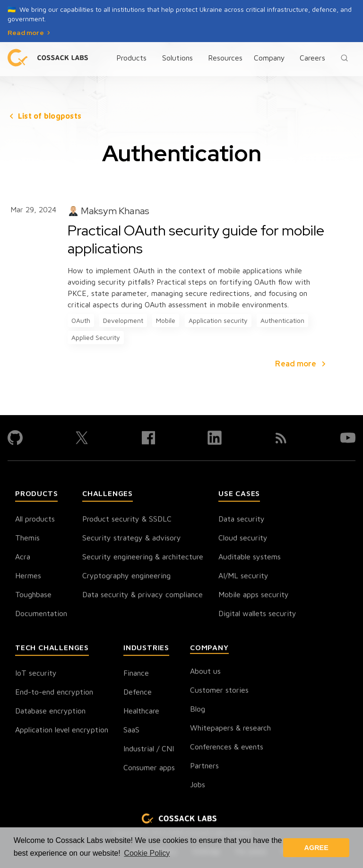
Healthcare (141, 712)
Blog (198, 710)
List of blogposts (50, 116)
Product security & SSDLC (127, 520)
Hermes (28, 576)
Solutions (177, 58)
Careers (312, 58)
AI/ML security (243, 576)
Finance (136, 674)
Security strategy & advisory (132, 538)
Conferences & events (227, 747)
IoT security (36, 674)
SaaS (131, 730)
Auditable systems (250, 557)
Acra (23, 557)
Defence (138, 693)
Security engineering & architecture (143, 557)
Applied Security (96, 337)
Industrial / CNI (149, 749)
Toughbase (33, 595)
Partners (204, 766)
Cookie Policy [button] (147, 853)
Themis (27, 538)
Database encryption (50, 712)
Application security (218, 320)
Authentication (282, 320)
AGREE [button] (316, 848)
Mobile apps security (254, 595)
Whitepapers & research (230, 729)
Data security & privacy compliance (143, 595)
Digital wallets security (257, 614)
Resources (225, 58)
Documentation (41, 614)
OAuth (81, 320)
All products (35, 520)
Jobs (198, 785)
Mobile (166, 320)
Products (131, 58)
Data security (242, 520)
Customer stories (219, 691)
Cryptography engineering (126, 576)
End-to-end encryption (54, 693)
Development (123, 320)
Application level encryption (62, 730)
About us (205, 672)
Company (269, 58)
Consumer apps (149, 768)
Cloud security (243, 538)
